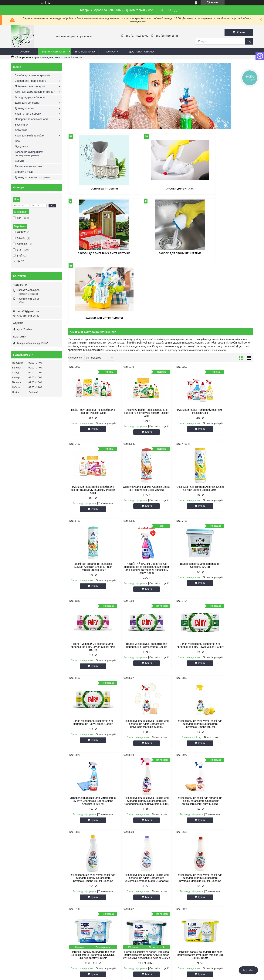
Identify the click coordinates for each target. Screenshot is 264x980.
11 (242, 777)
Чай (138, 837)
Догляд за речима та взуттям (33, 177)
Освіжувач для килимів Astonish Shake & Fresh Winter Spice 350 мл (90, 425)
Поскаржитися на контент (132, 905)
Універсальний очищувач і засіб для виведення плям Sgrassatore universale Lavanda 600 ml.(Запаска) (231, 663)
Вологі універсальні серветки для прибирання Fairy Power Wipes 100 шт (231, 508)
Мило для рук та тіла (148, 804)
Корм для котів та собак (29, 136)
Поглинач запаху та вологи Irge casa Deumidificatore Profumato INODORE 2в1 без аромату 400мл (137, 743)
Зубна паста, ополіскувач (151, 814)
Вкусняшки (22, 125)
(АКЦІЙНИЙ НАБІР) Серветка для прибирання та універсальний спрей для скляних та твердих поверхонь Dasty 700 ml (231, 428)
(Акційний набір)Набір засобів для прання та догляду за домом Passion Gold (137, 347)
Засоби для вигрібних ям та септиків (223, 188)
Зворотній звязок (23, 814)
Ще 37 (20, 261)
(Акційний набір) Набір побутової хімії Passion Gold (184, 346)
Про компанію (85, 52)
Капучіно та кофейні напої (151, 828)
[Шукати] (249, 41)
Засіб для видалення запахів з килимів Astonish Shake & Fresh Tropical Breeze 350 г (184, 425)
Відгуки (19, 161)
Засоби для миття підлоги (160, 252)
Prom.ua (150, 901)
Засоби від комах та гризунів (32, 75)
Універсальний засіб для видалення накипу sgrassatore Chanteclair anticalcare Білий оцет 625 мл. (137, 663)
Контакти (112, 52)
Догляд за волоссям (27, 103)
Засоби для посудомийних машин (217, 799)
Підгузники (21, 146)
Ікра (17, 141)
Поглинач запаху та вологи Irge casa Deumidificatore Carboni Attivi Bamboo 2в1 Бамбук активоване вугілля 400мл (184, 743)
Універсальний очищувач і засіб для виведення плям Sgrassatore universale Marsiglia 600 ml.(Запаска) (90, 743)
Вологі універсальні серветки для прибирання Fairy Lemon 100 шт (90, 583)
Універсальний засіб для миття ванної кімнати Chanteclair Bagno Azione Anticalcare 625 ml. (231, 585)
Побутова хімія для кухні (30, 86)
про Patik (18, 804)
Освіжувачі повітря (98, 188)
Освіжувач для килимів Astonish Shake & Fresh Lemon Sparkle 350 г (137, 425)
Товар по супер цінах (86, 837)
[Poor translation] (14, 926)
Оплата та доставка (24, 809)
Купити (91, 364)
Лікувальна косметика (28, 166)
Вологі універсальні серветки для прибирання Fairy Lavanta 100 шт (184, 506)
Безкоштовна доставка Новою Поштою (97, 804)
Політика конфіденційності (162, 905)
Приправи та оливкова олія (32, 119)
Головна (25, 52)
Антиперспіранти (207, 809)
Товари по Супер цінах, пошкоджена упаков (29, 154)
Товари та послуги (28, 57)
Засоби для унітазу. (160, 188)
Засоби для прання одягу (30, 81)
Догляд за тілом (25, 108)
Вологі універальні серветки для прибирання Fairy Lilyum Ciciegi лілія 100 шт (137, 508)
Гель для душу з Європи (30, 97)
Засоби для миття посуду (151, 799)
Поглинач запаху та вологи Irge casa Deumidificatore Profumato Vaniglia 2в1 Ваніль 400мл (231, 742)
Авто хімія (21, 130)
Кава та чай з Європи (28, 114)
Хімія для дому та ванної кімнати (35, 92)
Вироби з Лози (24, 172)
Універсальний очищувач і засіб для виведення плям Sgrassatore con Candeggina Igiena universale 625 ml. (90, 663)
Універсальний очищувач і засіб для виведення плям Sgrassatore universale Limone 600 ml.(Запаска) (184, 663)
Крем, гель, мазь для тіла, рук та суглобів (160, 818)
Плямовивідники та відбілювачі (92, 818)
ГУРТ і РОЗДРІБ (170, 10)
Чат (248, 970)
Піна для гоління (146, 823)
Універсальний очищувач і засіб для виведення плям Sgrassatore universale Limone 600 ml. (184, 585)
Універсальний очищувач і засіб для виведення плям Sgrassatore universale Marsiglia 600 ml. (137, 585)
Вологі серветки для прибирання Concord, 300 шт (90, 506)
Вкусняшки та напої (209, 818)
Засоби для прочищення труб (98, 252)
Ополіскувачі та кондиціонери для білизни (99, 814)
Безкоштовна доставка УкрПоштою (95, 799)
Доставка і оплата (142, 52)
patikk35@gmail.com (28, 311)
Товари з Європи (53, 52)
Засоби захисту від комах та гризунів (218, 837)
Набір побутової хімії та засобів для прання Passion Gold (90, 346)
